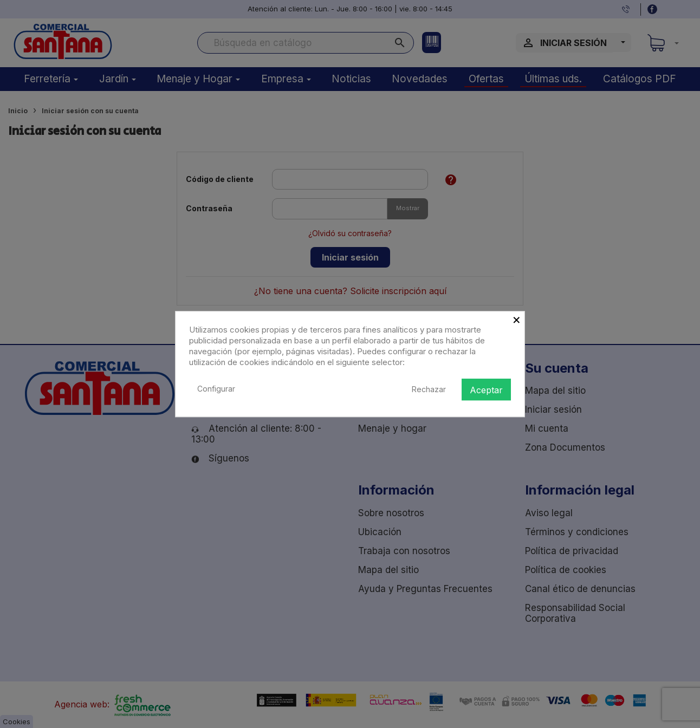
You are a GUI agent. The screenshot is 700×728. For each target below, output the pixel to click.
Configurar (216, 389)
